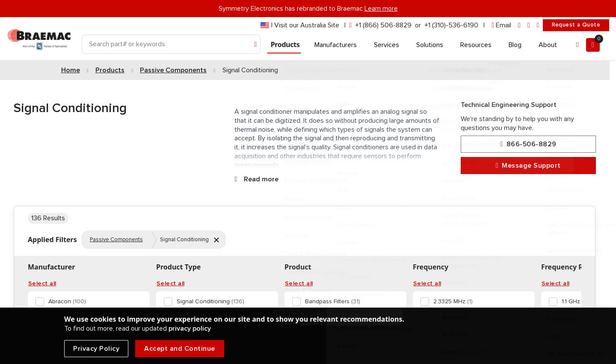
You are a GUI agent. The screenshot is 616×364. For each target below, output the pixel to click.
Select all (42, 284)
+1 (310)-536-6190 (451, 25)
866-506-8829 (528, 144)
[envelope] (501, 25)
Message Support (528, 166)
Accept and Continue (180, 349)
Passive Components (116, 240)
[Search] (171, 44)
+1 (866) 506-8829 (383, 25)
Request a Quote (576, 25)
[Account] (577, 45)
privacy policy (190, 328)
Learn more (381, 9)
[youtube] (538, 25)
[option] (87, 302)
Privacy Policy (96, 349)
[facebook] (529, 25)
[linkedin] (519, 25)
